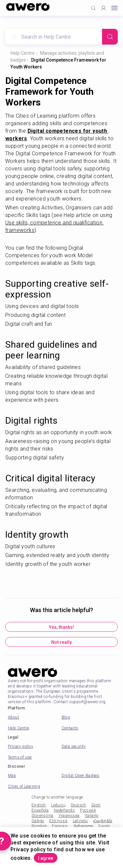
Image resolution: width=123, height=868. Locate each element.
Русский (88, 810)
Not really (61, 642)
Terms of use (20, 757)
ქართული (83, 826)
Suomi (104, 826)
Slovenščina (42, 816)
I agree (46, 858)
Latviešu (80, 821)
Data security (74, 746)
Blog (66, 717)
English (39, 805)
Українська (69, 816)
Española (40, 810)
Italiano (91, 816)
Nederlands (64, 810)
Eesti (96, 805)
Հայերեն (103, 821)
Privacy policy (21, 746)
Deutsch (79, 805)
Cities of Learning (24, 786)
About (13, 717)
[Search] (110, 37)
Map (12, 776)
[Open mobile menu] (114, 8)
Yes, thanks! (61, 627)
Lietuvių (58, 805)
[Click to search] (93, 8)
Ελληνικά (58, 821)
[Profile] (103, 8)
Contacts (70, 728)
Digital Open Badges (81, 776)
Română (39, 826)
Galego (38, 821)
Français (60, 826)
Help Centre (23, 53)
